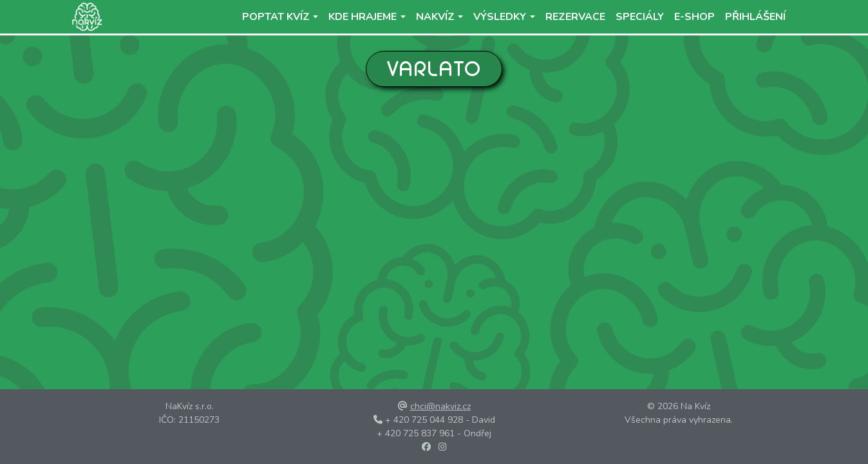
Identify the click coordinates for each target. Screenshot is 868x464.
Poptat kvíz (276, 17)
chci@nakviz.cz (440, 406)
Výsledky (500, 17)
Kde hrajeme (363, 17)
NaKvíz (435, 17)
